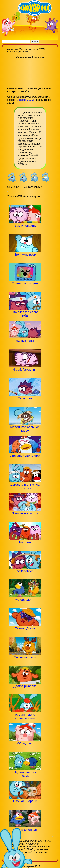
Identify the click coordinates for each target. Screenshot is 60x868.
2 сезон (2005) (25, 100)
